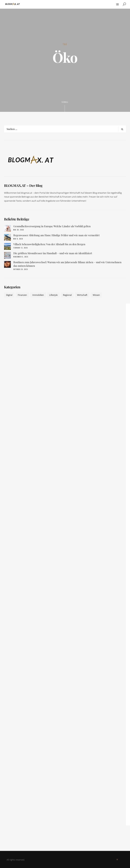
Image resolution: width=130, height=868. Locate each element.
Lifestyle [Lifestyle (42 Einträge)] (53, 295)
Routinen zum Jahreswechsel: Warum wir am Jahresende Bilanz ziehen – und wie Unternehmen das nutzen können (67, 264)
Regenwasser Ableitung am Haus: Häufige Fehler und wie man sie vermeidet (56, 235)
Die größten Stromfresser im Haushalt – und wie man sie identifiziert (53, 253)
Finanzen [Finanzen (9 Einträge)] (22, 295)
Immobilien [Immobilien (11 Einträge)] (38, 295)
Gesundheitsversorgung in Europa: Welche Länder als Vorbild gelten (52, 226)
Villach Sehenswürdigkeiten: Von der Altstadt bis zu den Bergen (49, 244)
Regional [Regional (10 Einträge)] (67, 295)
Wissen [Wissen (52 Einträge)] (96, 295)
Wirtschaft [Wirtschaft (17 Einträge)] (82, 295)
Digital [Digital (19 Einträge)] (9, 295)
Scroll (65, 106)
